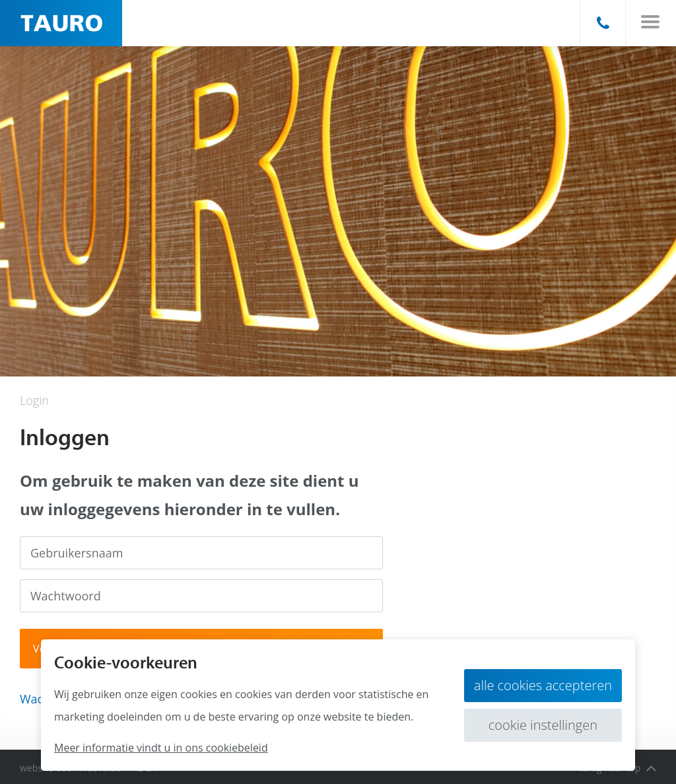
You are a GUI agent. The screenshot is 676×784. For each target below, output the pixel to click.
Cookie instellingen (543, 725)
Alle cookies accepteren (543, 685)
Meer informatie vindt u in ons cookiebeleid (161, 748)
